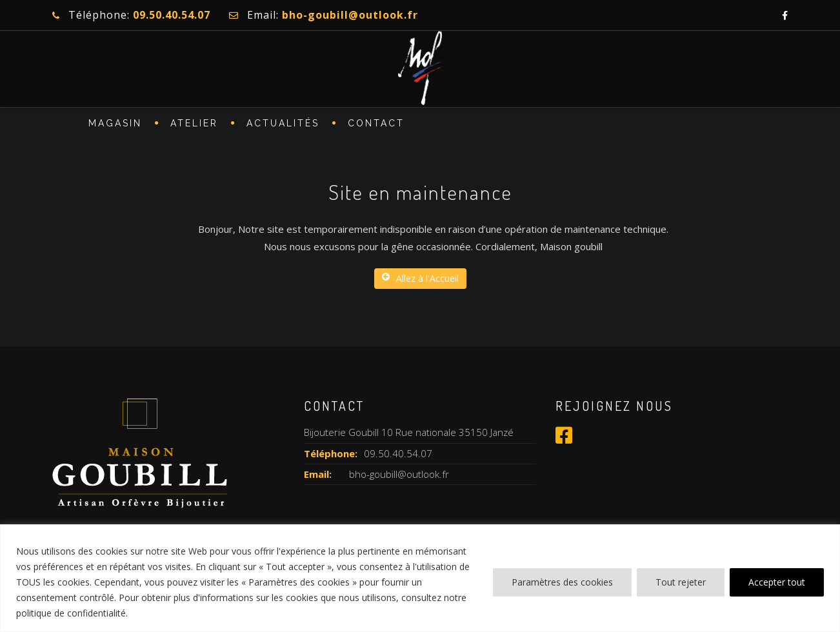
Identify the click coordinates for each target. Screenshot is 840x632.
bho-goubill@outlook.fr (399, 474)
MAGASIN (115, 126)
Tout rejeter (681, 582)
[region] (420, 578)
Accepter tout (777, 582)
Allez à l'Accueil (420, 278)
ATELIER (194, 126)
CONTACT (376, 126)
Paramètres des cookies (562, 582)
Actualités (283, 126)
